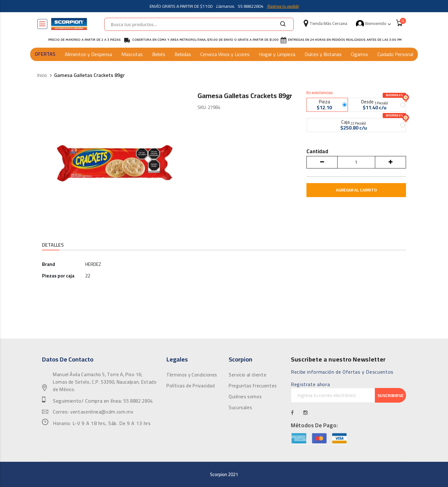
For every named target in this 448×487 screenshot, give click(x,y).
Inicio (42, 76)
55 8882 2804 (138, 401)
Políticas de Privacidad (191, 386)
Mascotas (132, 54)
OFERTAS (45, 54)
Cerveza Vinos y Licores (225, 54)
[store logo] (69, 24)
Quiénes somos (245, 397)
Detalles (53, 245)
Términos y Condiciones (192, 375)
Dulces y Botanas (323, 54)
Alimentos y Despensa (88, 54)
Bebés (159, 54)
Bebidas (183, 54)
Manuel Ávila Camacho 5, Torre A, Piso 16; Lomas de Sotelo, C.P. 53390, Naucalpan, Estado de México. (105, 382)
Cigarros (359, 54)
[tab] (53, 246)
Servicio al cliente (247, 375)
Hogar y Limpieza (277, 54)
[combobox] (199, 24)
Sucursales (240, 408)
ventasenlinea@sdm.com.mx (102, 412)
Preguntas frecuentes (253, 386)
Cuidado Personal (395, 54)
